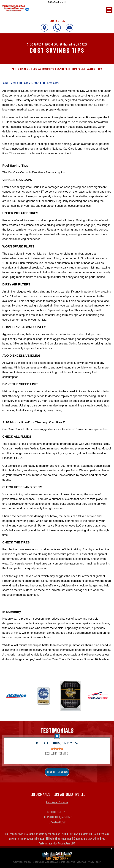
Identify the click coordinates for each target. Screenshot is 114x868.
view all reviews (57, 774)
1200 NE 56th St (53, 44)
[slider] (57, 751)
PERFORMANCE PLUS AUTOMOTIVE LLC (36, 69)
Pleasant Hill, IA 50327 (75, 44)
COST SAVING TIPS (91, 69)
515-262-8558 (35, 44)
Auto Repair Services (57, 804)
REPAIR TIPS (70, 69)
